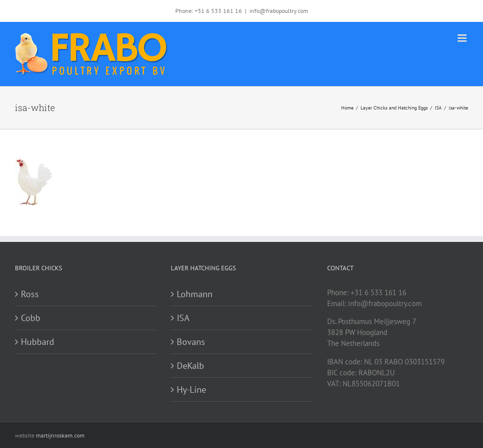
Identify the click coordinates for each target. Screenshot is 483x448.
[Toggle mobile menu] (463, 38)
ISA (183, 318)
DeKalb (190, 366)
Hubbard (38, 342)
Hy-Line (191, 390)
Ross (30, 294)
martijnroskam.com (60, 435)
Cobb (31, 318)
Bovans (191, 342)
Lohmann (195, 294)
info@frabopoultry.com (279, 11)
